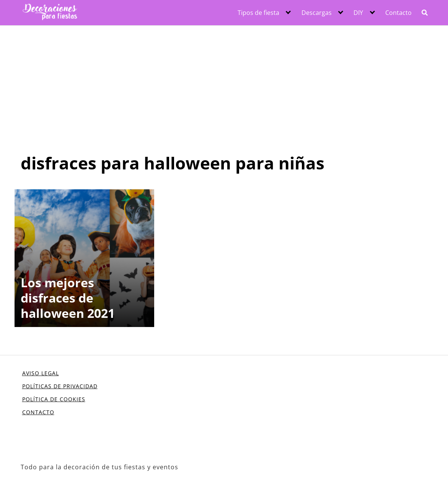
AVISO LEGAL (41, 373)
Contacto (398, 13)
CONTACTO (38, 412)
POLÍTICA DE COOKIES (54, 399)
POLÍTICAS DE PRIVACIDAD (60, 386)
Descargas (317, 13)
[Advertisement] (224, 83)
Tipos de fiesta (258, 13)
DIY (358, 13)
